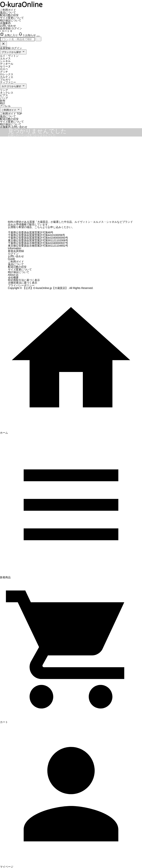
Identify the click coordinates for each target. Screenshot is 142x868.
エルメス (5, 58)
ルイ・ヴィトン (9, 56)
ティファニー (8, 82)
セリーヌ (5, 66)
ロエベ (4, 69)
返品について (8, 12)
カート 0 (6, 31)
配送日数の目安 (9, 15)
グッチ (4, 72)
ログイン (17, 28)
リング (4, 90)
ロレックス (7, 74)
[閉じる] (3, 44)
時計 (3, 103)
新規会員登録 (16, 251)
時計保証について (11, 20)
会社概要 (13, 277)
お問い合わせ (8, 26)
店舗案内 (5, 23)
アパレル (5, 106)
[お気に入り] (9, 35)
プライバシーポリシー (21, 285)
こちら (38, 227)
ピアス (4, 95)
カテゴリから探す (13, 86)
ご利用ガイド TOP (11, 114)
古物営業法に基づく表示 (23, 283)
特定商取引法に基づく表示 (24, 280)
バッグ (4, 98)
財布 (3, 101)
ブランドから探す (13, 52)
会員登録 (5, 28)
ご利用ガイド (8, 10)
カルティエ (7, 77)
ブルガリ (5, 80)
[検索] (38, 39)
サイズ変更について (12, 18)
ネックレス (7, 93)
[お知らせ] (28, 35)
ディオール (7, 64)
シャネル (5, 61)
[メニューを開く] (38, 36)
